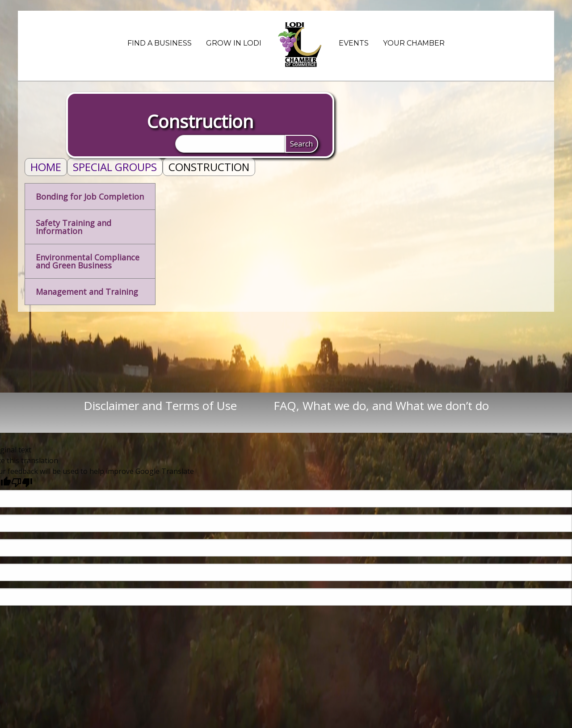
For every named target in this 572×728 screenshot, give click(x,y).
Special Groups (115, 167)
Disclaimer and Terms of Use (178, 406)
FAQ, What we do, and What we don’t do (381, 406)
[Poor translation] (22, 482)
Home (46, 167)
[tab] (90, 197)
